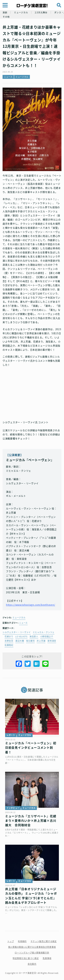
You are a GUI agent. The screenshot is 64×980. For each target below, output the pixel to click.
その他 (6, 17)
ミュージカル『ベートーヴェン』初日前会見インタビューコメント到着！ (31, 748)
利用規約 (22, 941)
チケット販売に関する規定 (44, 941)
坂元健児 (30, 641)
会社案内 (32, 964)
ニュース (8, 77)
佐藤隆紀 (9, 645)
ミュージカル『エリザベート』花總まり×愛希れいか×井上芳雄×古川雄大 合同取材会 (31, 821)
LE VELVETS (21, 637)
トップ (11, 941)
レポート (11, 735)
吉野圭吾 (9, 641)
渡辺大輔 (20, 641)
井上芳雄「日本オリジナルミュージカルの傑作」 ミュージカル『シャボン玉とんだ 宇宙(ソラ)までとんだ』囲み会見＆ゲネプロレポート (31, 896)
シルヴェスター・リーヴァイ (17, 632)
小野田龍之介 (47, 637)
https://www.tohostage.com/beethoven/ (31, 605)
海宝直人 (34, 637)
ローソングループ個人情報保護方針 (32, 953)
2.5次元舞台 (41, 12)
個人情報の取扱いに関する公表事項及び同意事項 (32, 947)
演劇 (5, 12)
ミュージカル (21, 12)
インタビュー (13, 808)
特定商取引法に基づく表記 (26, 958)
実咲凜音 (52, 641)
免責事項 (47, 958)
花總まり (9, 637)
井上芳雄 (41, 641)
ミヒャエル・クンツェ (44, 632)
